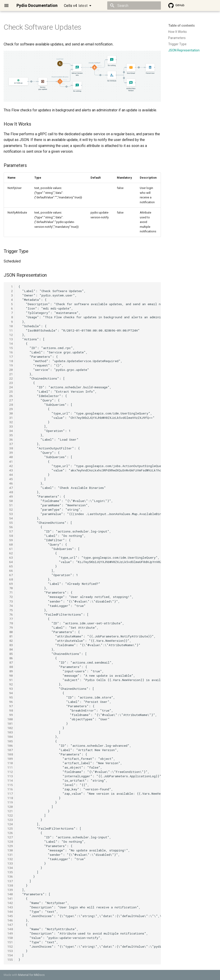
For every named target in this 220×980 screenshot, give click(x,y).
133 (10, 863)
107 (10, 750)
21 (10, 374)
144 (10, 912)
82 (10, 641)
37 (10, 444)
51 (10, 505)
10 (10, 326)
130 (10, 850)
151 (10, 942)
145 (10, 916)
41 (10, 462)
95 (10, 697)
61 (10, 549)
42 (10, 466)
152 (10, 946)
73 (10, 601)
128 (10, 842)
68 (10, 579)
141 (10, 898)
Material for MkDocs (31, 975)
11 (10, 330)
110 (10, 763)
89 (10, 671)
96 (10, 702)
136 (10, 876)
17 (10, 357)
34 (10, 431)
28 (10, 405)
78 (10, 623)
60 (10, 544)
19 (10, 365)
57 (10, 531)
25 (10, 391)
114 (10, 780)
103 (10, 732)
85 (10, 654)
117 (10, 794)
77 (10, 619)
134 (10, 868)
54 (10, 518)
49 (10, 496)
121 (10, 811)
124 (10, 824)
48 (10, 492)
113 (10, 776)
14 (10, 344)
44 (10, 475)
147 (10, 925)
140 (10, 894)
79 (10, 628)
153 (10, 951)
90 (10, 676)
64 (10, 562)
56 (10, 527)
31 (10, 418)
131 (10, 855)
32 (10, 422)
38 (10, 448)
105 (10, 741)
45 (10, 479)
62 (10, 553)
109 (10, 759)
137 (10, 881)
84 (10, 649)
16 (10, 352)
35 (10, 435)
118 (10, 798)
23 (10, 383)
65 (10, 566)
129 (10, 846)
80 (10, 632)
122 (10, 815)
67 (10, 575)
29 (10, 409)
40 (10, 457)
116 (10, 789)
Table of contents (181, 25)
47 (10, 488)
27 (10, 400)
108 (10, 754)
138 (10, 885)
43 (10, 470)
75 (10, 610)
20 (10, 370)
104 (10, 737)
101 (10, 724)
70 (10, 588)
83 (10, 645)
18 (10, 361)
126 (10, 833)
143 (10, 907)
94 (10, 693)
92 (10, 684)
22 (10, 378)
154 (10, 955)
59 (10, 540)
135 (10, 872)
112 (10, 772)
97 (10, 706)
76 (10, 614)
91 (10, 680)
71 (10, 592)
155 (10, 960)
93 (10, 689)
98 (10, 710)
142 (10, 903)
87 (10, 662)
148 (10, 929)
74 (10, 606)
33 (10, 426)
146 (10, 920)
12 (10, 335)
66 (10, 571)
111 (10, 767)
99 (10, 715)
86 (10, 658)
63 (10, 558)
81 (10, 636)
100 (10, 719)
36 (10, 439)
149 (10, 933)
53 (10, 514)
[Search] (134, 6)
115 (10, 785)
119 (10, 802)
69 (10, 584)
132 (10, 859)
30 (10, 413)
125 (10, 828)
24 (10, 387)
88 (10, 667)
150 (10, 938)
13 (10, 339)
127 (10, 837)
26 (10, 396)
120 (10, 807)
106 (10, 746)
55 (10, 523)
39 (10, 453)
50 (10, 501)
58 (10, 536)
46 (10, 483)
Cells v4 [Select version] (76, 6)
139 (10, 890)
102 (10, 728)
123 (10, 820)
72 (10, 597)
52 (10, 510)
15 (10, 348)
